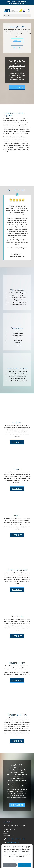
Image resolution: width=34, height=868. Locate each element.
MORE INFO (17, 423)
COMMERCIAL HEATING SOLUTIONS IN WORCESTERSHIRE (17, 47)
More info (17, 29)
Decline (10, 865)
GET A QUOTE (17, 69)
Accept (24, 865)
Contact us (17, 22)
